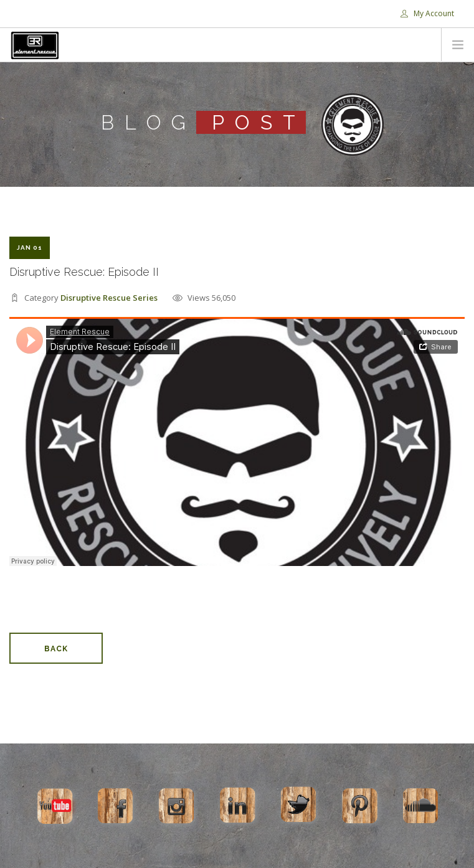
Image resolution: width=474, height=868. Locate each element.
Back (56, 649)
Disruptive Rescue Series (109, 298)
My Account (427, 13)
